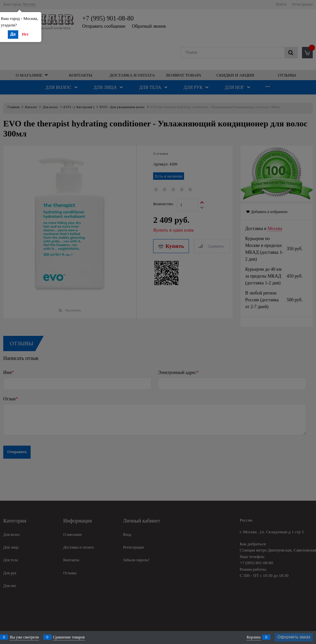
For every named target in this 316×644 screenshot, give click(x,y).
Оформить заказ (294, 637)
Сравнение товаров (69, 637)
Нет (25, 34)
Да (13, 34)
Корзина (253, 637)
